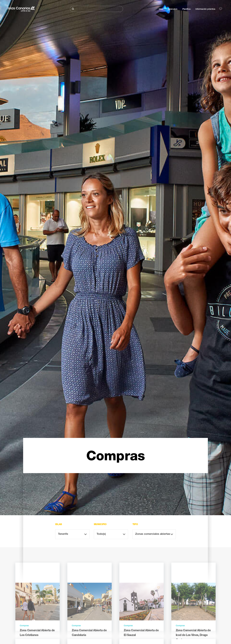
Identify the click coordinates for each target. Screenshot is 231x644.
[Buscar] (96, 9)
